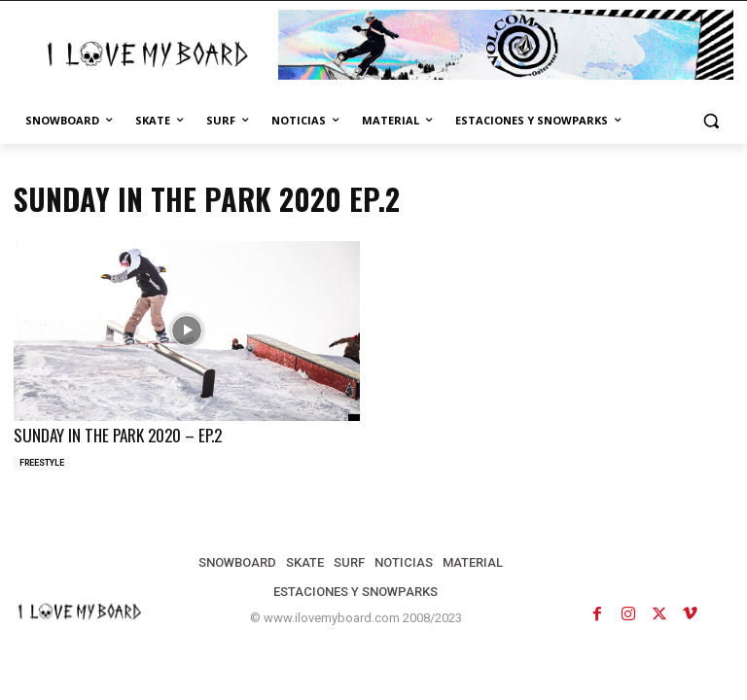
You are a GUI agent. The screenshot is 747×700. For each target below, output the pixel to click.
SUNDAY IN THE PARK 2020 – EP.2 (117, 434)
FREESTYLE (42, 462)
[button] (711, 121)
